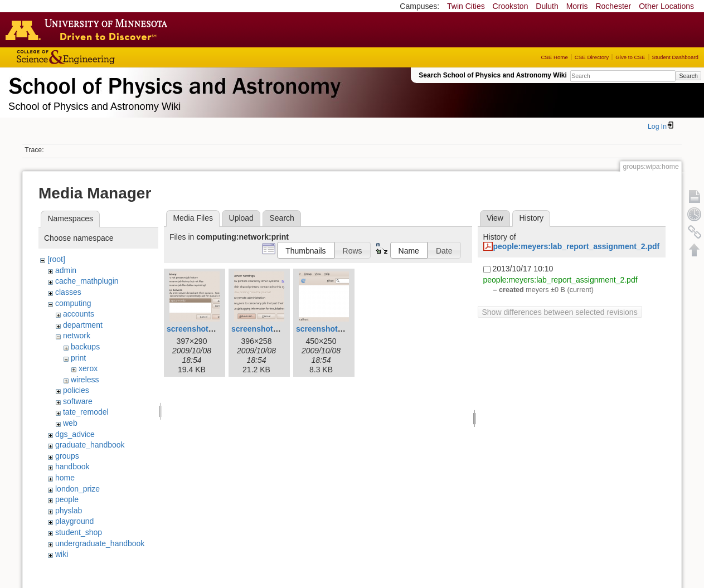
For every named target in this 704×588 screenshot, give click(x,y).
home (65, 478)
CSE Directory (592, 57)
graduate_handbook (90, 445)
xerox (88, 368)
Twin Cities (466, 6)
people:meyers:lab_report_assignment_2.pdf (577, 246)
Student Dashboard (675, 57)
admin (66, 270)
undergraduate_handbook (100, 543)
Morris (577, 6)
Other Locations (666, 6)
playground (74, 521)
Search (688, 76)
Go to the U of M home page (89, 30)
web (70, 423)
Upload (241, 218)
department (83, 325)
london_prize (77, 489)
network (77, 336)
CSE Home (554, 57)
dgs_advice (75, 434)
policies (76, 390)
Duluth (547, 6)
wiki (62, 554)
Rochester (613, 6)
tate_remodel (86, 412)
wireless (85, 380)
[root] (56, 259)
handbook (72, 466)
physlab (69, 511)
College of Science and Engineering (100, 57)
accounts (79, 314)
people (67, 499)
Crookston (511, 6)
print (78, 358)
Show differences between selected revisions (560, 312)
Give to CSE (630, 57)
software (78, 401)
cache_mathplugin (87, 281)
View (495, 218)
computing (73, 303)
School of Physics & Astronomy (173, 84)
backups (85, 347)
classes (68, 292)
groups (67, 456)
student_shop (79, 532)
